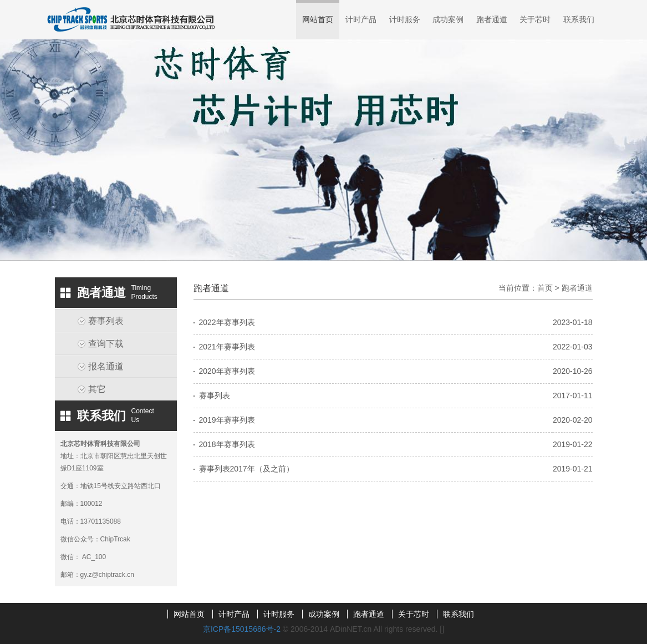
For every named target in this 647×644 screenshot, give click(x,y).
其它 (97, 389)
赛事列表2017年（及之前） (246, 469)
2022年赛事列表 (227, 322)
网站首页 (318, 19)
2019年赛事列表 (227, 420)
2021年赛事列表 (227, 347)
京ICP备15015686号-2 (242, 629)
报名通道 (106, 366)
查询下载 (106, 344)
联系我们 (579, 19)
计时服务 (405, 19)
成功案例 (448, 19)
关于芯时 (535, 19)
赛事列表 (106, 321)
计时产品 (361, 19)
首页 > (549, 288)
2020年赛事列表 (227, 371)
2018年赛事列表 (227, 444)
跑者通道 (492, 19)
